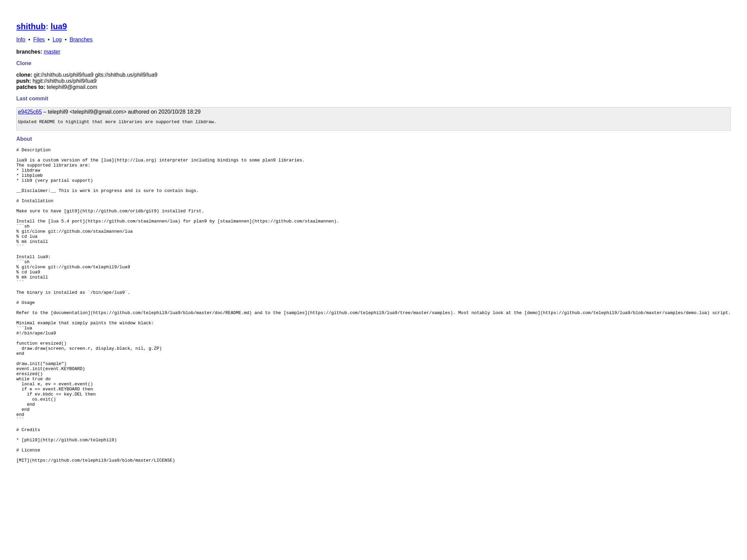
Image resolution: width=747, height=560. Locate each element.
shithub (31, 26)
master (52, 52)
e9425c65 (30, 112)
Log (57, 40)
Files (39, 40)
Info (21, 40)
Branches (81, 40)
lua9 (59, 26)
